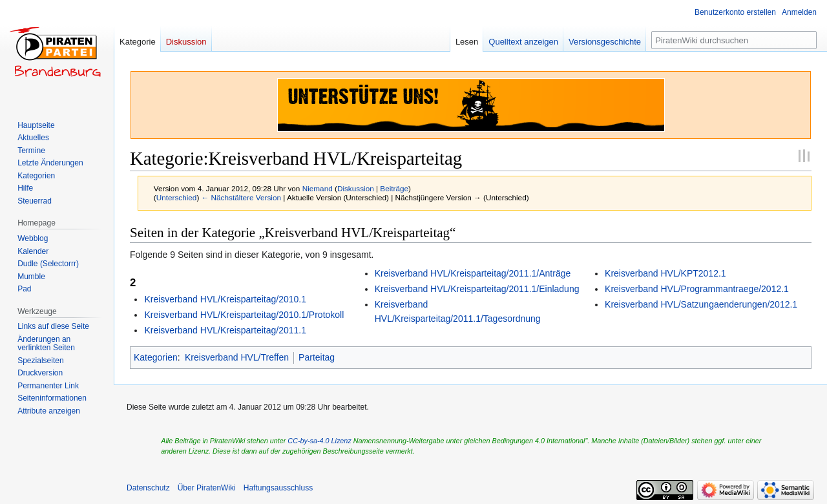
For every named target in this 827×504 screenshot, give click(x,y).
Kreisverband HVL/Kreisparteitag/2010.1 (225, 299)
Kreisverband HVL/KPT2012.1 (665, 273)
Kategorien (156, 357)
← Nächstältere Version (241, 197)
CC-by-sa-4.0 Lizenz (319, 441)
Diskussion (356, 188)
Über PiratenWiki (207, 488)
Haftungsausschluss (278, 488)
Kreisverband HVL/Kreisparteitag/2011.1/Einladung (477, 289)
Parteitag (317, 357)
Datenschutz (148, 488)
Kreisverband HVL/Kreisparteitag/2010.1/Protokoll (244, 315)
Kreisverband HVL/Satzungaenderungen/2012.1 (701, 304)
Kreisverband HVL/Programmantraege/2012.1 (697, 289)
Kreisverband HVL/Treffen (237, 357)
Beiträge (394, 188)
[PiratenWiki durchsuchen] (734, 40)
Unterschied (177, 197)
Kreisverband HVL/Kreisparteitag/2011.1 (225, 330)
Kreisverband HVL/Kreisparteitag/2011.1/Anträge (473, 273)
